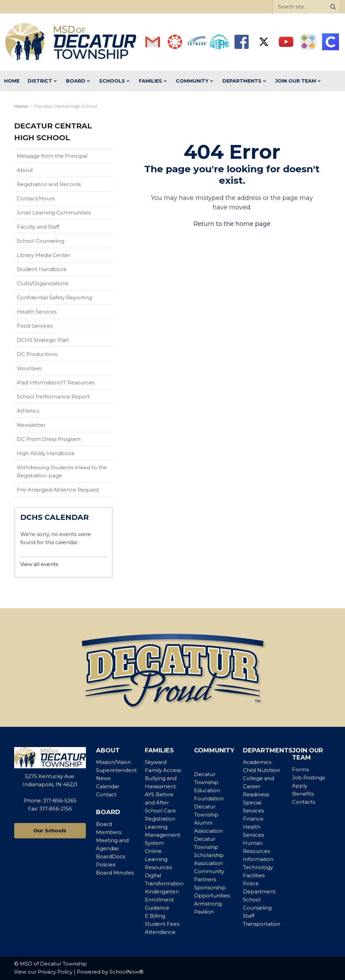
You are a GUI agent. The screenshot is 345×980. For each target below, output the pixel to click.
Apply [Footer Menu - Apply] (300, 786)
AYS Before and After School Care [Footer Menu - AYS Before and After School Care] (160, 803)
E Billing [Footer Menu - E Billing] (155, 916)
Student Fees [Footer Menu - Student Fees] (162, 924)
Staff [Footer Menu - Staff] (249, 916)
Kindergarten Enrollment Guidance (162, 900)
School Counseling (41, 241)
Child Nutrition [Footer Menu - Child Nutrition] (261, 770)
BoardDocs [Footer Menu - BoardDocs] (111, 856)
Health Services (37, 312)
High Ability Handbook (46, 453)
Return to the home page (232, 224)
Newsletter (31, 425)
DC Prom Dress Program (49, 439)
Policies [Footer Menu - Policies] (106, 865)
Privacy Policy (55, 972)
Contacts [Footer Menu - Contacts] (304, 802)
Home (21, 106)
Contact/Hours (36, 198)
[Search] (333, 7)
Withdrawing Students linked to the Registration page (62, 471)
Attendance (160, 932)
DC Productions (37, 354)
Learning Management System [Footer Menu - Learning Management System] (163, 835)
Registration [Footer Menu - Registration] (160, 819)
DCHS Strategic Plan (43, 340)
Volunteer (29, 368)
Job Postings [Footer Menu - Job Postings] (308, 778)
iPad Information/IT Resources (56, 382)
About (25, 170)
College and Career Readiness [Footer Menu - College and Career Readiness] (258, 786)
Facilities (254, 875)
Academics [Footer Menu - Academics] (257, 762)
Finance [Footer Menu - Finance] (253, 819)
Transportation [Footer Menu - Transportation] (262, 924)
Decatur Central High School (66, 106)
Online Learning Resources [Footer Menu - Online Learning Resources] (158, 859)
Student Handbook (52, 271)
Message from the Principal (52, 156)
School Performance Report (64, 398)
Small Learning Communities (54, 213)
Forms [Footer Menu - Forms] (300, 769)
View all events (39, 564)
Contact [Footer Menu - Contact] (106, 794)
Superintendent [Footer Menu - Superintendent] (116, 770)
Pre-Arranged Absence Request (58, 490)
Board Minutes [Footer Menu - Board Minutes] (115, 873)
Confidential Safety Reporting (65, 299)
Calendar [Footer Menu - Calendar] (108, 786)
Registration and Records (49, 184)
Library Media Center (54, 257)
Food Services (35, 326)
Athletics (39, 412)
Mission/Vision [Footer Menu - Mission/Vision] (113, 762)
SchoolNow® (127, 972)
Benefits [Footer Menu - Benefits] (303, 794)
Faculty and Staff (38, 227)
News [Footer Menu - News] (103, 778)
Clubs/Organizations (42, 283)
